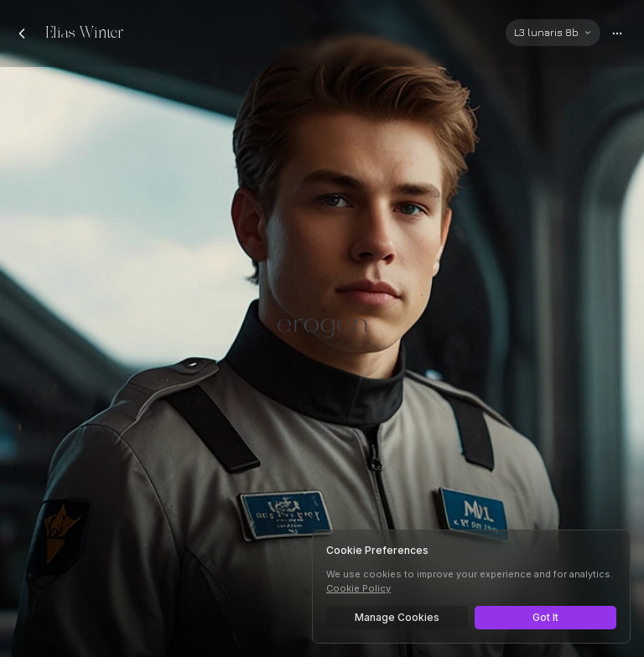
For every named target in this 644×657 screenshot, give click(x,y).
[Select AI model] (553, 33)
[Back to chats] (22, 34)
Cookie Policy (358, 588)
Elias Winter (84, 33)
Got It (545, 617)
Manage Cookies (397, 617)
